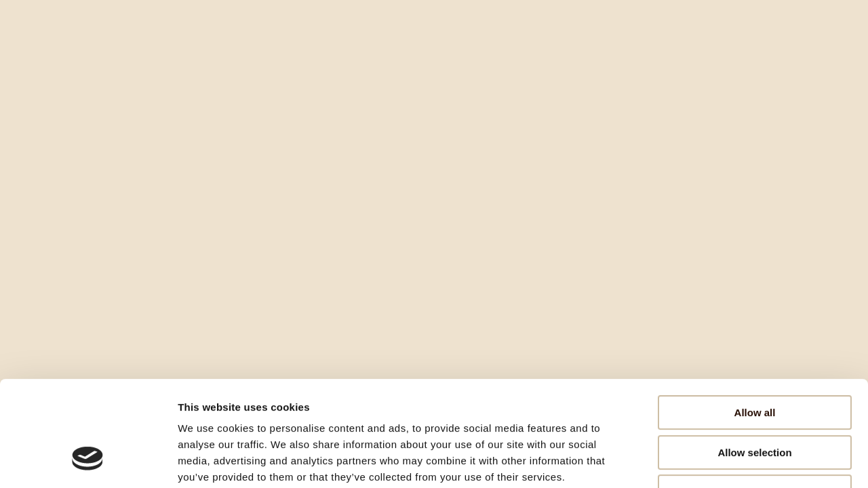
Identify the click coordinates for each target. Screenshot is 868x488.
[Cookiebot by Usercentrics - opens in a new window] (88, 462)
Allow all (755, 322)
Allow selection (754, 362)
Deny (755, 402)
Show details (712, 461)
